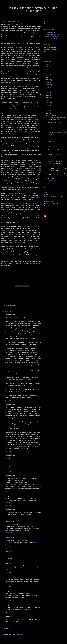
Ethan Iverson (48, 199)
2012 (48, 98)
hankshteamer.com (50, 24)
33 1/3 (46, 192)
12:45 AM (9, 533)
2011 (48, 100)
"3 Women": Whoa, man (54, 122)
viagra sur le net (20, 621)
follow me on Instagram (51, 50)
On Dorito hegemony (53, 166)
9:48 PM (8, 451)
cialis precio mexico (15, 584)
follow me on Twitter (50, 52)
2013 (48, 95)
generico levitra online (26, 610)
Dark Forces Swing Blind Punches (34, 10)
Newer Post (4, 631)
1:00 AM (8, 624)
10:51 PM (9, 491)
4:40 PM (8, 400)
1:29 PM (8, 471)
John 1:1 (50, 130)
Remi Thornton (49, 206)
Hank (48, 216)
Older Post (38, 631)
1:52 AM (8, 517)
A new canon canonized (54, 154)
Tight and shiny (52, 127)
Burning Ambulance (50, 201)
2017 (48, 85)
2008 (48, 108)
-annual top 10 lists (50, 32)
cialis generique (17, 596)
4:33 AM (8, 573)
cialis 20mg (19, 556)
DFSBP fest (51, 141)
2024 (48, 67)
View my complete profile (53, 219)
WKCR (46, 194)
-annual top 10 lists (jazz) (51, 34)
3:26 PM (8, 505)
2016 (48, 87)
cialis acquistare (10, 530)
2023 (48, 69)
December (51, 115)
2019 (48, 80)
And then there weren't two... (56, 144)
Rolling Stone (48, 190)
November (51, 178)
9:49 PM (8, 600)
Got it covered (51, 152)
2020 (48, 77)
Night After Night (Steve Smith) (53, 197)
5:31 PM (8, 586)
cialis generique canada (18, 598)
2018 (48, 82)
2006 (48, 113)
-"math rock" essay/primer (52, 37)
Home (22, 631)
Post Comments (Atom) (16, 635)
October (50, 181)
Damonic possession (53, 125)
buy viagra (8, 469)
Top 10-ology (51, 147)
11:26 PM (9, 612)
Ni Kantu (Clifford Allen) (51, 203)
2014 (48, 93)
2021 (48, 75)
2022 (48, 72)
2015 (48, 90)
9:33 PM (8, 547)
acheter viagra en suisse (21, 570)
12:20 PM (9, 559)
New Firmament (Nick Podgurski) (54, 208)
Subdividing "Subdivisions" (55, 149)
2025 (48, 64)
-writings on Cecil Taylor (51, 39)
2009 (48, 105)
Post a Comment (6, 628)
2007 (48, 111)
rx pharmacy (9, 467)
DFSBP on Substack (50, 47)
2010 (48, 103)
